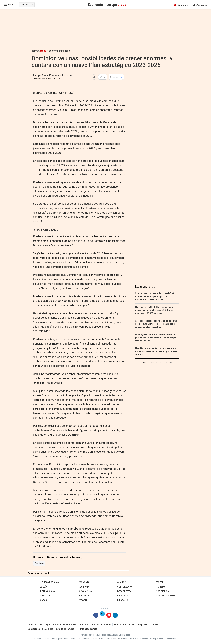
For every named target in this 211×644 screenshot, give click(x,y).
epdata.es (123, 596)
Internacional (48, 591)
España (43, 587)
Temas (155, 624)
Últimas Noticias (49, 582)
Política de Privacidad (125, 624)
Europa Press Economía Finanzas (53, 76)
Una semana (156, 363)
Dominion (39, 563)
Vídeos (43, 600)
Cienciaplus (85, 591)
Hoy (144, 363)
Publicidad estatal (89, 629)
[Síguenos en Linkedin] (115, 616)
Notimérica (162, 591)
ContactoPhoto (165, 596)
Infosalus (123, 600)
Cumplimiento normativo (65, 624)
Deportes (45, 596)
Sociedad (84, 587)
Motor (160, 582)
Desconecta (124, 591)
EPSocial (83, 600)
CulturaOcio (124, 587)
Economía (84, 582)
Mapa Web (143, 624)
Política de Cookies (102, 624)
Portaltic (84, 596)
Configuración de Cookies (40, 629)
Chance (121, 582)
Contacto (32, 624)
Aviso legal (45, 624)
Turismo (161, 587)
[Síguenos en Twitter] (102, 616)
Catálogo (85, 624)
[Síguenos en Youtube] (109, 616)
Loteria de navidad (65, 629)
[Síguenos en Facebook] (96, 616)
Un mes (168, 363)
